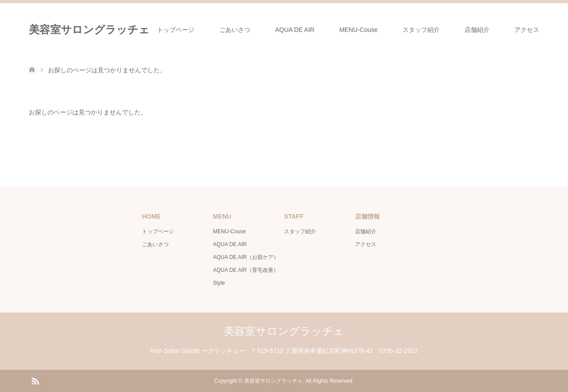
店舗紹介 (477, 30)
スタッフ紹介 (421, 30)
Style (219, 283)
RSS (35, 380)
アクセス (527, 30)
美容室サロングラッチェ (89, 29)
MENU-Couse (359, 30)
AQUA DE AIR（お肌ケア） (246, 257)
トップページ (176, 30)
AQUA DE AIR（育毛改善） (246, 270)
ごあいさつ (235, 30)
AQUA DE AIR (295, 30)
